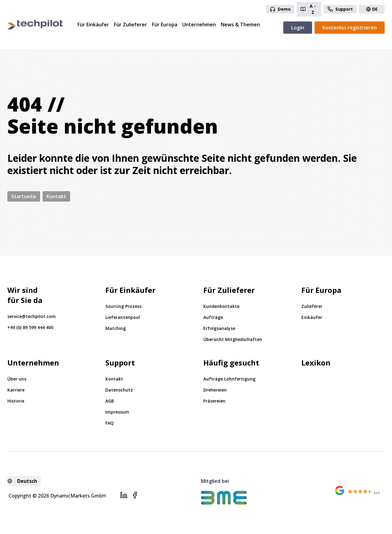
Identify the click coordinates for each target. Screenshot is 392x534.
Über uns (17, 379)
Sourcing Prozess (123, 306)
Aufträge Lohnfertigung (229, 379)
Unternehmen (199, 25)
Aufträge (213, 317)
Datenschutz (119, 390)
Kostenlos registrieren (350, 28)
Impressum (117, 412)
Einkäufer (312, 317)
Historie (16, 401)
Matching (116, 328)
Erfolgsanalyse (219, 328)
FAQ (109, 423)
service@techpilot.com (32, 316)
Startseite (24, 196)
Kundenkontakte (221, 306)
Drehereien (215, 390)
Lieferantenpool (123, 317)
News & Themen (240, 25)
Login (298, 28)
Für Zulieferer (130, 25)
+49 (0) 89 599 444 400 (30, 327)
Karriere (16, 390)
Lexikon (316, 363)
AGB (110, 401)
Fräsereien (214, 401)
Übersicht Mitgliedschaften (233, 339)
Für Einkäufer (93, 25)
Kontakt (56, 196)
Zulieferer (312, 306)
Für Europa (165, 25)
